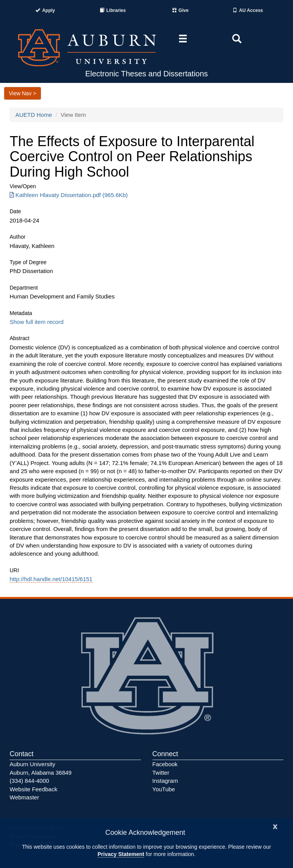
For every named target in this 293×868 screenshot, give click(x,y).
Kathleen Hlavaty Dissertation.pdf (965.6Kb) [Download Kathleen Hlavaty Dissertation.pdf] (69, 195)
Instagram (165, 781)
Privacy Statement (121, 854)
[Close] (275, 826)
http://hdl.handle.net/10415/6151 (51, 579)
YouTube (164, 789)
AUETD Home (34, 115)
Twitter (161, 773)
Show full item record (37, 322)
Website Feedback (33, 789)
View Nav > (23, 93)
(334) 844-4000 (29, 781)
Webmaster (24, 797)
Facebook (165, 764)
